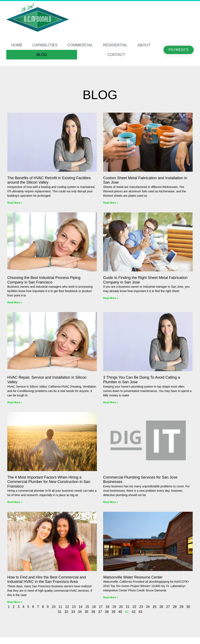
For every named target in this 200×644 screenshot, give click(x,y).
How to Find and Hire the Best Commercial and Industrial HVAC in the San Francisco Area (47, 580)
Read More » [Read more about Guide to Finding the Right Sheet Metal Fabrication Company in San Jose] (111, 298)
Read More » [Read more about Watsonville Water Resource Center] (111, 597)
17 (101, 607)
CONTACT (116, 55)
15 (87, 607)
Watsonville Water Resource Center (133, 577)
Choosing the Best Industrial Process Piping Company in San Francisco (44, 280)
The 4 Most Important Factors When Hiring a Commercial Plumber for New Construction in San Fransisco (49, 482)
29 (181, 607)
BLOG (42, 55)
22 (134, 607)
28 (175, 607)
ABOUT (144, 45)
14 (81, 607)
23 (141, 607)
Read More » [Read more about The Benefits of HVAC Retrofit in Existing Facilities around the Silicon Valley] (15, 203)
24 (148, 607)
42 (134, 612)
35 (87, 612)
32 (66, 612)
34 (80, 612)
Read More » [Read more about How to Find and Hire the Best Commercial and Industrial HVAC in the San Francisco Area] (15, 602)
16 (94, 607)
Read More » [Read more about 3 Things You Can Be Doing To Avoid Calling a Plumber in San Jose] (111, 402)
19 (114, 607)
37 (100, 612)
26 (161, 607)
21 (128, 607)
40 (120, 612)
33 (73, 612)
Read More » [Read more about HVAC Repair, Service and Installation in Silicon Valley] (15, 402)
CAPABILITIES (45, 45)
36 (93, 612)
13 (74, 607)
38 (107, 612)
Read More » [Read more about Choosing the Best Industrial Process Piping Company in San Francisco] (15, 302)
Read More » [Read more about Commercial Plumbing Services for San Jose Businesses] (111, 502)
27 (168, 607)
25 (154, 607)
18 (108, 607)
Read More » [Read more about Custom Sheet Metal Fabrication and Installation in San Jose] (111, 203)
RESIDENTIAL (115, 45)
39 (114, 612)
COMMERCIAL (80, 45)
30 (188, 607)
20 (121, 607)
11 (60, 607)
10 (54, 607)
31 (60, 612)
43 (141, 612)
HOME (17, 45)
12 (67, 607)
